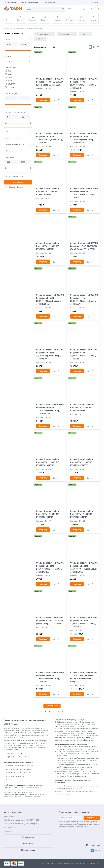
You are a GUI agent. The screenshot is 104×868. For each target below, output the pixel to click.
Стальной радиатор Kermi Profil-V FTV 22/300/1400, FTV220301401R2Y (48, 514)
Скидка (18, 57)
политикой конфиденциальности (82, 824)
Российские (86, 34)
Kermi (9, 78)
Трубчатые (40, 39)
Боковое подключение (45, 34)
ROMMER (10, 84)
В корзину (43, 100)
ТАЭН (9, 71)
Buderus (10, 74)
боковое (60, 792)
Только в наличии (18, 61)
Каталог (9, 20)
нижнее (60, 786)
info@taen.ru (8, 831)
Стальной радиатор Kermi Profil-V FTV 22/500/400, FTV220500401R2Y (82, 514)
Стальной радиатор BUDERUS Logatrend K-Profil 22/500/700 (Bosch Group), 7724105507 (50, 82)
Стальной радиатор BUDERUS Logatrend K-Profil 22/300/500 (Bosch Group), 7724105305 (84, 246)
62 (58, 711)
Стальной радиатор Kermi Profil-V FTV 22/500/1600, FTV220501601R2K (48, 462)
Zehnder (10, 87)
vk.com (98, 850)
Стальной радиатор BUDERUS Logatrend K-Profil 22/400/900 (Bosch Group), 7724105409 (50, 621)
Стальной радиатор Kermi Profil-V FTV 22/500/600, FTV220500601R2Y (48, 191)
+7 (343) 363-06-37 (33, 3)
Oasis (8, 81)
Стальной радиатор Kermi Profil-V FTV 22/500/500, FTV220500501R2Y (82, 408)
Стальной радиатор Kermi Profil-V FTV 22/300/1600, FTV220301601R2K (48, 246)
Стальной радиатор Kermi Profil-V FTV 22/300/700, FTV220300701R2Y (82, 462)
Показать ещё (52, 706)
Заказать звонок (49, 3)
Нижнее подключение (67, 34)
